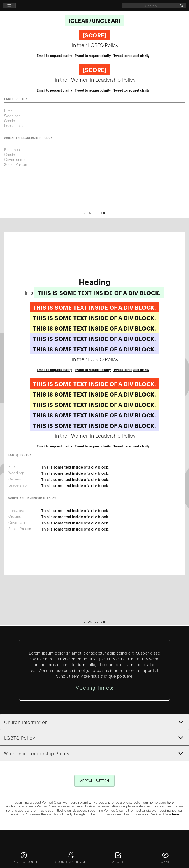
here (170, 802)
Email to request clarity (54, 55)
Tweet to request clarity (93, 55)
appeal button (94, 781)
